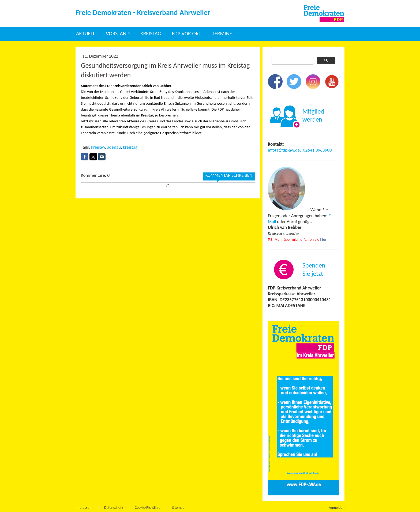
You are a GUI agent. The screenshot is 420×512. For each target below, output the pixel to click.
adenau (114, 147)
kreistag (130, 147)
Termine (222, 33)
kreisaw (98, 147)
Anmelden (337, 508)
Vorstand (118, 33)
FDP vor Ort (186, 33)
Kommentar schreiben (229, 175)
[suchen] (292, 60)
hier (323, 240)
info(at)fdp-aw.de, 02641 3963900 (300, 150)
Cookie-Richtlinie (148, 508)
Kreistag (151, 33)
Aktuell (86, 33)
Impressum (84, 508)
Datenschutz (114, 508)
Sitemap (178, 508)
